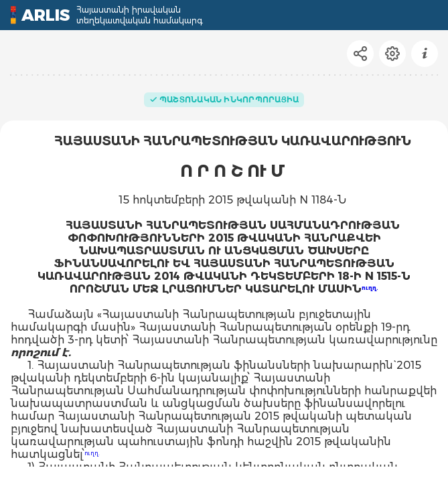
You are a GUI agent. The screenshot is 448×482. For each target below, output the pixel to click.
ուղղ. (370, 288)
